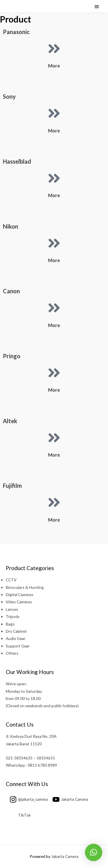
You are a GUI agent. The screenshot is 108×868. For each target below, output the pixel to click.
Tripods (13, 616)
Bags (10, 624)
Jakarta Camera (65, 856)
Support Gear (18, 646)
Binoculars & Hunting (25, 587)
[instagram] (27, 799)
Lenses (12, 609)
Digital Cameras (20, 594)
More (54, 66)
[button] (94, 852)
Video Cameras (19, 602)
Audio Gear (16, 638)
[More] (54, 48)
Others (12, 653)
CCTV (11, 580)
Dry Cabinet (16, 631)
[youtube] (68, 799)
